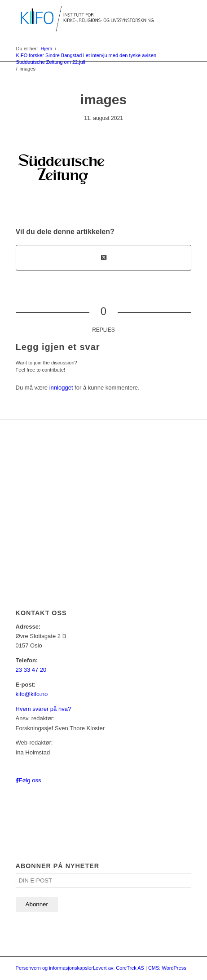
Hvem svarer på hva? (44, 709)
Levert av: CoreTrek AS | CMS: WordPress (140, 968)
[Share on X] (104, 258)
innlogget (61, 388)
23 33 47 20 (31, 670)
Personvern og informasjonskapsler (54, 968)
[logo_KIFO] (86, 18)
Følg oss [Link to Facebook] (30, 780)
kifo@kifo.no (32, 694)
